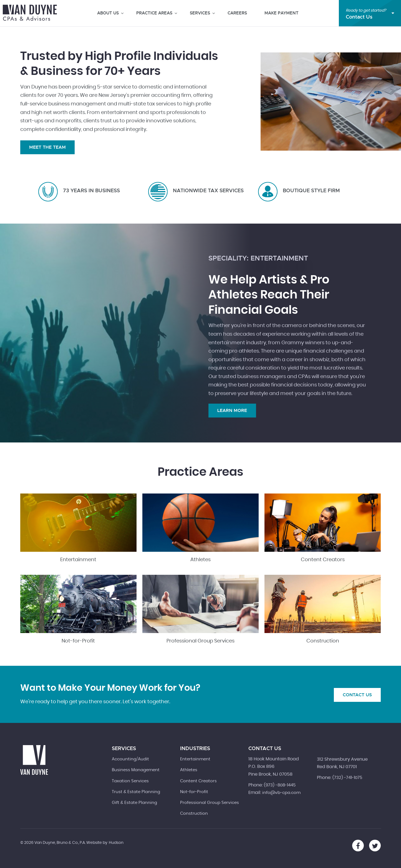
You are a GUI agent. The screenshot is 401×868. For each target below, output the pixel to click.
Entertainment (78, 560)
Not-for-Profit (78, 641)
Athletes (200, 560)
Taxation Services (130, 781)
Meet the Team (47, 147)
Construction (323, 641)
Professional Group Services (200, 641)
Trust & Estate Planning (136, 792)
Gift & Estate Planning (134, 803)
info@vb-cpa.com (281, 793)
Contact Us (357, 695)
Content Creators (323, 560)
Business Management (136, 770)
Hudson (116, 843)
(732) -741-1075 (347, 778)
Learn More (232, 410)
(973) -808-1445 (280, 785)
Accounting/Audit (130, 759)
